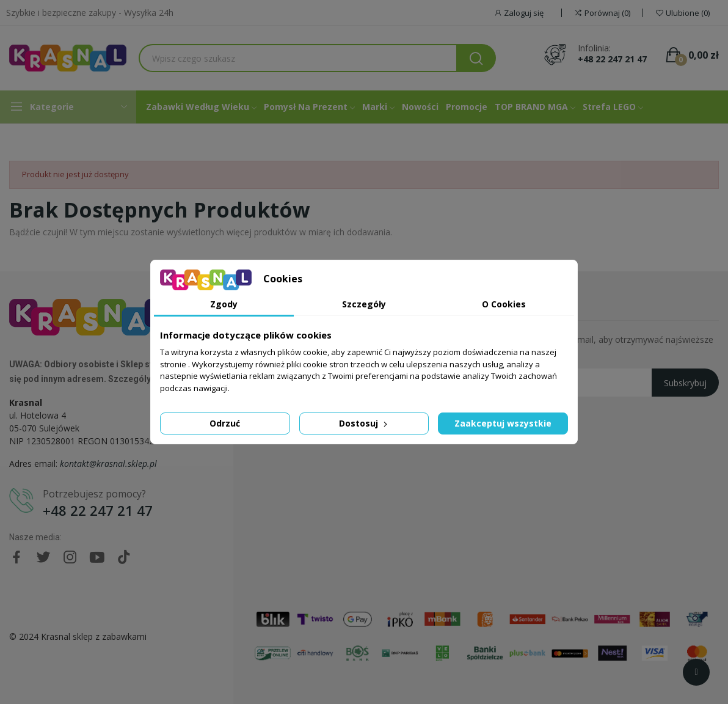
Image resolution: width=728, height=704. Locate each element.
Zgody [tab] (224, 304)
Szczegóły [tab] (364, 304)
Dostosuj (364, 423)
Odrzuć (225, 423)
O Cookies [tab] (504, 304)
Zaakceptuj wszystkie (503, 423)
